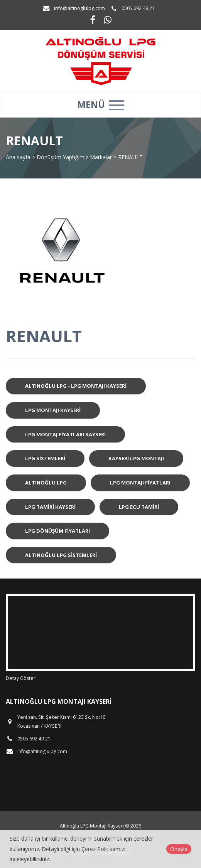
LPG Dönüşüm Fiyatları (57, 531)
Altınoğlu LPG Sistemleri (61, 555)
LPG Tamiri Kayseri (50, 507)
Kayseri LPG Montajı (136, 458)
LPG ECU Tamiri (139, 507)
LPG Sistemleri (45, 458)
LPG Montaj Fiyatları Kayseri (65, 434)
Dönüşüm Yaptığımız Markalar (74, 157)
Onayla (179, 849)
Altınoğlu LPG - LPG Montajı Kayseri (76, 386)
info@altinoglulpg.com (79, 8)
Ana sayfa (18, 157)
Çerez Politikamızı (103, 849)
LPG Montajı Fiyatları (140, 483)
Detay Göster (21, 678)
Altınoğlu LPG (46, 483)
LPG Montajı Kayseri (53, 410)
